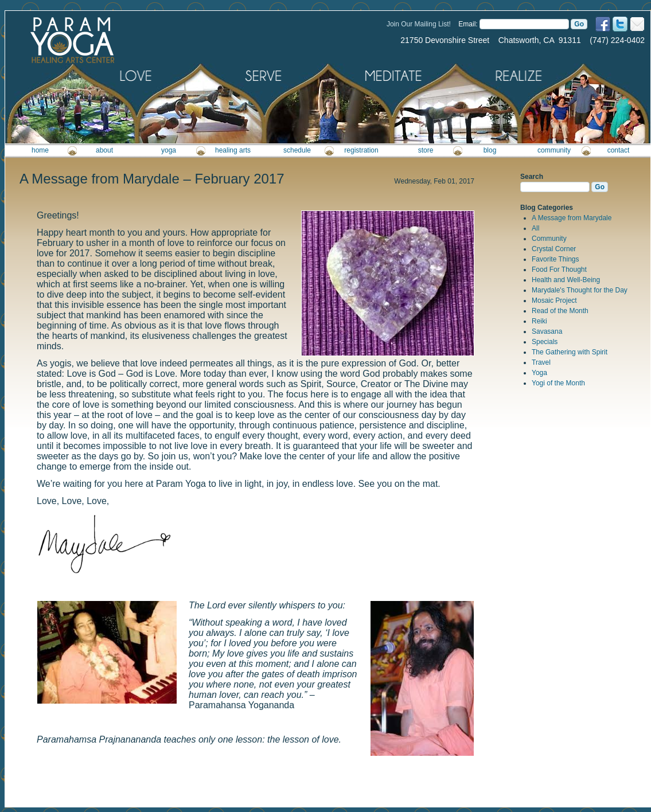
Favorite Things (555, 259)
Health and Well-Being (566, 280)
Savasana (547, 331)
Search (532, 177)
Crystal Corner (554, 249)
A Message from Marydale (572, 218)
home (40, 150)
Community (549, 239)
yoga (169, 150)
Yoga (539, 373)
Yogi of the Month (558, 383)
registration (361, 150)
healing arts (233, 150)
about (104, 150)
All (535, 228)
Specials (545, 342)
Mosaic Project (554, 300)
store (426, 150)
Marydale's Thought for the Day (580, 290)
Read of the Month (560, 311)
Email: (468, 24)
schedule (297, 150)
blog (490, 150)
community (554, 150)
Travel (541, 362)
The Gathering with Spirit (570, 352)
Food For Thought (559, 270)
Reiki (539, 321)
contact (619, 150)
